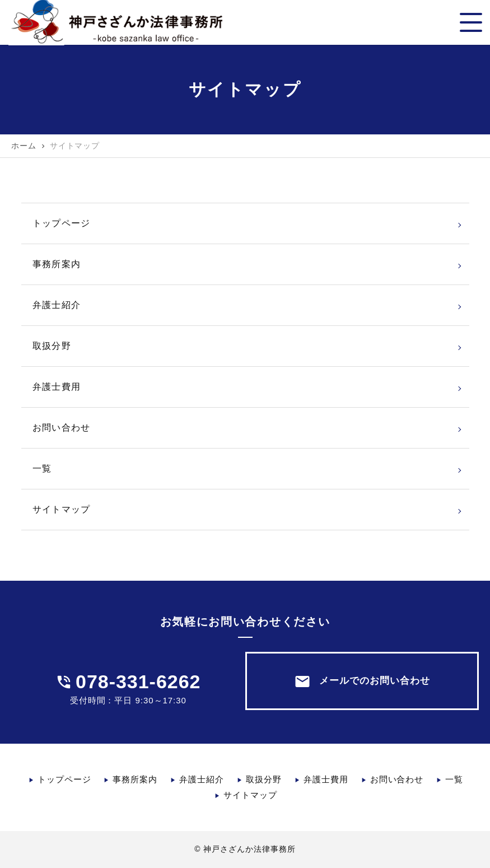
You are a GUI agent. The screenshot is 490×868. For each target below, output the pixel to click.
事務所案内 (57, 264)
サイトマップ (62, 509)
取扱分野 (52, 346)
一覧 (42, 468)
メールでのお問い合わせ (362, 682)
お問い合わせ (62, 428)
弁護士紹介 (57, 305)
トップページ (62, 223)
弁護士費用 (57, 387)
